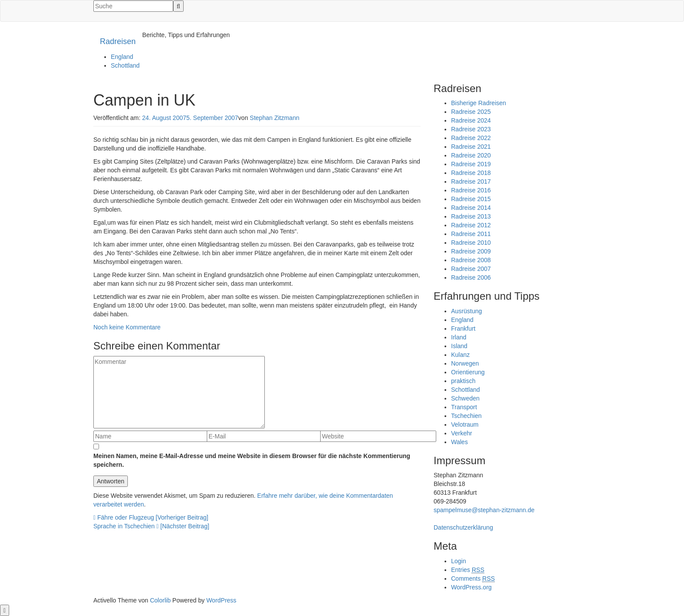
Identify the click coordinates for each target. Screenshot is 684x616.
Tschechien (466, 416)
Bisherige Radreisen (479, 103)
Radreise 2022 (471, 138)
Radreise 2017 (471, 181)
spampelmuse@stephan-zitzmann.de (484, 510)
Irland (459, 337)
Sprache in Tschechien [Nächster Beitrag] (151, 526)
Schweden (465, 398)
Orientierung (468, 372)
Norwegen (465, 363)
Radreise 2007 (471, 269)
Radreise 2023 (471, 129)
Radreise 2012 (471, 225)
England (122, 57)
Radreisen (118, 41)
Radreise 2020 (471, 155)
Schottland (125, 65)
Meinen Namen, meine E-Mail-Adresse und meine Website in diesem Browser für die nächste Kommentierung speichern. (252, 460)
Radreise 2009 (471, 251)
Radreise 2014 (471, 208)
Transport (464, 407)
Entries (468, 570)
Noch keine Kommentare (127, 327)
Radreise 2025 (471, 112)
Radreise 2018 (471, 173)
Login (458, 561)
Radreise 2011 (471, 234)
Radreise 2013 (471, 216)
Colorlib (160, 600)
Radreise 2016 (471, 190)
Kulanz (460, 355)
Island (459, 346)
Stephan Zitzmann (275, 118)
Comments (473, 579)
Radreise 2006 (471, 277)
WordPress (221, 600)
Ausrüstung (467, 311)
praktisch (463, 381)
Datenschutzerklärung (463, 527)
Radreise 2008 (471, 260)
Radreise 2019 (471, 164)
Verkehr (462, 433)
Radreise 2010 (471, 243)
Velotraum (465, 424)
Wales (459, 442)
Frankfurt (463, 329)
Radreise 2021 (471, 147)
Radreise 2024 (471, 120)
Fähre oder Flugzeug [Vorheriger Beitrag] (151, 517)
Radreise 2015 (471, 199)
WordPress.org (471, 587)
